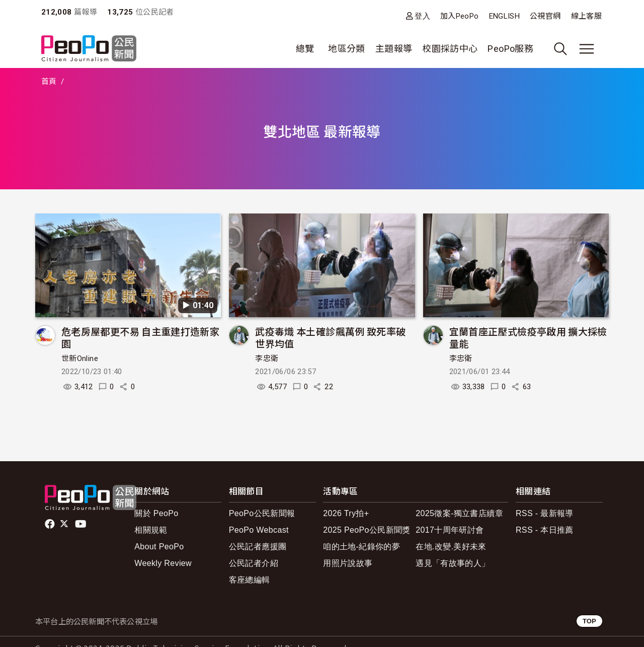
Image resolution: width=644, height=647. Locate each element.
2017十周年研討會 (450, 530)
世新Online (80, 358)
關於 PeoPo (156, 513)
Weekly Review (163, 563)
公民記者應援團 (258, 547)
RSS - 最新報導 (545, 513)
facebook (51, 524)
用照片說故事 (348, 563)
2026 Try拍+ (346, 513)
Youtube (82, 524)
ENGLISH (505, 16)
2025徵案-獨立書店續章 (459, 513)
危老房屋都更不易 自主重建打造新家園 (140, 337)
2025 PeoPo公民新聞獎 (367, 530)
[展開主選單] (587, 49)
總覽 (305, 49)
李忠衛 (267, 358)
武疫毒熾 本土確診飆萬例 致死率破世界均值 (330, 337)
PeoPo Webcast (259, 530)
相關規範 (151, 530)
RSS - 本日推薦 (545, 530)
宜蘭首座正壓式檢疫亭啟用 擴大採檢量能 (528, 337)
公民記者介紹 (254, 563)
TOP (589, 621)
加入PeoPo (460, 16)
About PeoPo (159, 547)
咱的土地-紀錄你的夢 (361, 547)
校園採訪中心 (450, 49)
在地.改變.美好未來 (451, 547)
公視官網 (545, 16)
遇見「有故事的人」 (453, 563)
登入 (422, 16)
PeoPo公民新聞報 (262, 513)
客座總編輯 (250, 580)
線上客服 (586, 16)
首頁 (49, 82)
